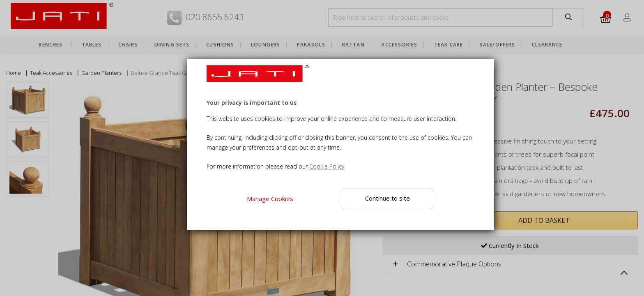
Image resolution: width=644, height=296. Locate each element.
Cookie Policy (327, 166)
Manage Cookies (270, 199)
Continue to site (388, 198)
